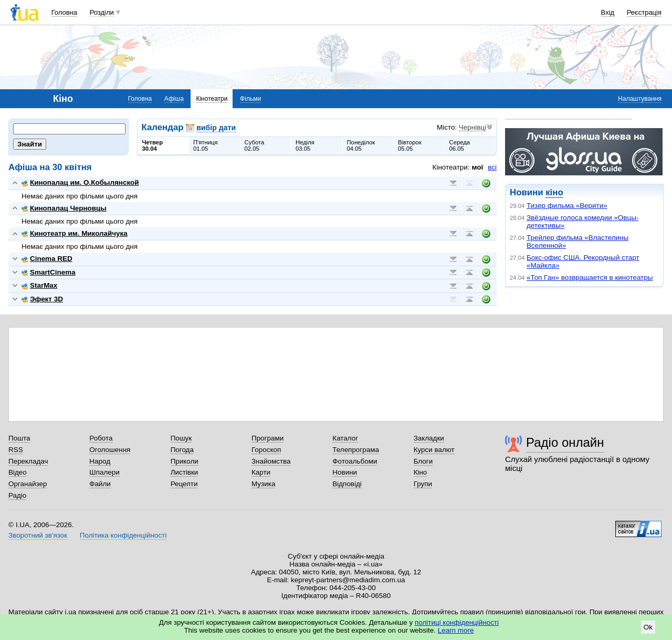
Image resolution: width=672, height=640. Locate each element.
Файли (100, 484)
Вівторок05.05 (410, 145)
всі (492, 167)
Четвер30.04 (153, 145)
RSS (16, 450)
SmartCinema (49, 272)
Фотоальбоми (355, 461)
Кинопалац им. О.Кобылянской (80, 182)
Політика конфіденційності (123, 535)
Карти (261, 472)
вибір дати (216, 128)
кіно (554, 192)
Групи (423, 484)
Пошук (181, 438)
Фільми (250, 99)
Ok (648, 627)
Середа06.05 (460, 145)
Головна (64, 12)
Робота (101, 438)
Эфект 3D (42, 299)
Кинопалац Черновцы (64, 208)
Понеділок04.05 (361, 145)
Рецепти (184, 484)
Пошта (19, 438)
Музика (263, 484)
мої (478, 167)
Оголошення (110, 450)
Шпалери (104, 472)
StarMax (39, 285)
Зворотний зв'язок (38, 535)
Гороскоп (266, 450)
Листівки (185, 472)
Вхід (608, 12)
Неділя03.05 (305, 145)
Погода (182, 450)
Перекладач (28, 461)
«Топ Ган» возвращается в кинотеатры (590, 277)
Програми (267, 438)
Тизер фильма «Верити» (567, 206)
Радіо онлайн (565, 442)
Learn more (456, 630)
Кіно (421, 472)
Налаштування (640, 99)
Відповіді (347, 484)
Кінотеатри (212, 99)
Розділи (102, 12)
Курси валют (434, 450)
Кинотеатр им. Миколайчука (75, 233)
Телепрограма (356, 450)
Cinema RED (47, 259)
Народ (100, 461)
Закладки (429, 438)
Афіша (174, 99)
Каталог (345, 438)
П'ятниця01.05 (206, 145)
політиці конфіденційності (457, 622)
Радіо (17, 495)
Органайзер (28, 484)
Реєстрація (644, 12)
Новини (345, 472)
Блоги (423, 461)
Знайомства (271, 461)
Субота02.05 (255, 145)
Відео (18, 472)
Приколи (185, 461)
